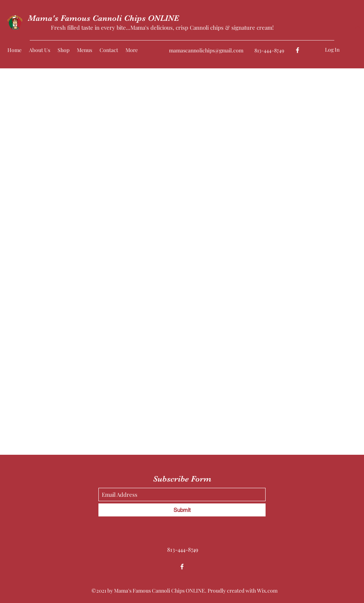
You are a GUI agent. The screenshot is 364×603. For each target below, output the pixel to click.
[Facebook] (298, 50)
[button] (358, 34)
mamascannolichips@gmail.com (206, 50)
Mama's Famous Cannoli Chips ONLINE (103, 18)
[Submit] (182, 510)
